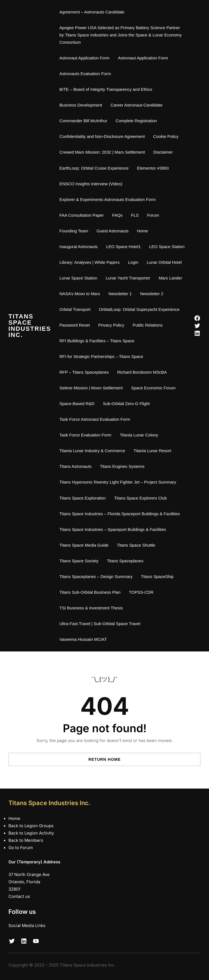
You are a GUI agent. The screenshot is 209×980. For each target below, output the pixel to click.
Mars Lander (171, 278)
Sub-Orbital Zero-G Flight (126, 404)
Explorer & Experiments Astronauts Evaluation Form (108, 200)
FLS (135, 215)
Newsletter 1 (120, 294)
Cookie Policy (166, 137)
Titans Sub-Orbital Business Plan (90, 592)
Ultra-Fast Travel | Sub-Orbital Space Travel (100, 624)
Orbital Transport (75, 309)
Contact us (19, 896)
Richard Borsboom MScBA (142, 372)
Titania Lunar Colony (139, 435)
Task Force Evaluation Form (85, 435)
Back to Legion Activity (31, 833)
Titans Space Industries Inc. (30, 325)
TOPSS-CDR (141, 592)
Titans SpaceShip (157, 577)
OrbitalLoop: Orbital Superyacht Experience (139, 309)
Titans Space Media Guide (84, 545)
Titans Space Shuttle (136, 545)
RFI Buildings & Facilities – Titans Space (97, 341)
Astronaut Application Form (85, 58)
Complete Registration (136, 121)
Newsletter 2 (152, 294)
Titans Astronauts (75, 466)
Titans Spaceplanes (125, 561)
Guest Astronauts (112, 231)
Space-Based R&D (77, 404)
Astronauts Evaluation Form (85, 74)
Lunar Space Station (78, 278)
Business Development (81, 105)
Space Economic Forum (153, 388)
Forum (153, 215)
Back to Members (26, 840)
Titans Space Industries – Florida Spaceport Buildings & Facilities (120, 514)
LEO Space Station (167, 247)
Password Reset (75, 325)
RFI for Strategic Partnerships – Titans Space (101, 357)
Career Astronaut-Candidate (136, 105)
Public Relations (148, 325)
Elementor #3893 (153, 168)
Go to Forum (21, 848)
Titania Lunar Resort (152, 451)
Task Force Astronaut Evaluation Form (95, 419)
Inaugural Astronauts (79, 247)
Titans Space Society (79, 561)
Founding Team (74, 231)
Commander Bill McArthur (83, 121)
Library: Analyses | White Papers (90, 262)
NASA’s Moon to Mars (80, 294)
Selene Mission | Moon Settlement (91, 388)
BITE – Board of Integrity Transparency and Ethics (106, 89)
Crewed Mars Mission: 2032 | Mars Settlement (102, 152)
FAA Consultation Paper (82, 215)
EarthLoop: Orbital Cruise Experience (94, 168)
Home (143, 231)
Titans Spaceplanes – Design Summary (96, 577)
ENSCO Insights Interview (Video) (91, 184)
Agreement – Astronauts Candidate (92, 12)
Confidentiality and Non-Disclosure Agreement (102, 137)
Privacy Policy (111, 325)
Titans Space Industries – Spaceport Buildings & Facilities (113, 530)
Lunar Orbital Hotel (164, 262)
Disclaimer (163, 152)
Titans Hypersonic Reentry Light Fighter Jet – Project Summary (118, 482)
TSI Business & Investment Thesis (91, 608)
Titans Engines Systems (122, 466)
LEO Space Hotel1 (123, 247)
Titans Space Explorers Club (141, 498)
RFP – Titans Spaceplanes (84, 372)
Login (133, 262)
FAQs (117, 215)
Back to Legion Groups (31, 826)
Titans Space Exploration (83, 498)
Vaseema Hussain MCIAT (83, 639)
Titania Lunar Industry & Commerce (92, 451)
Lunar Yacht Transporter (128, 278)
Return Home (104, 759)
